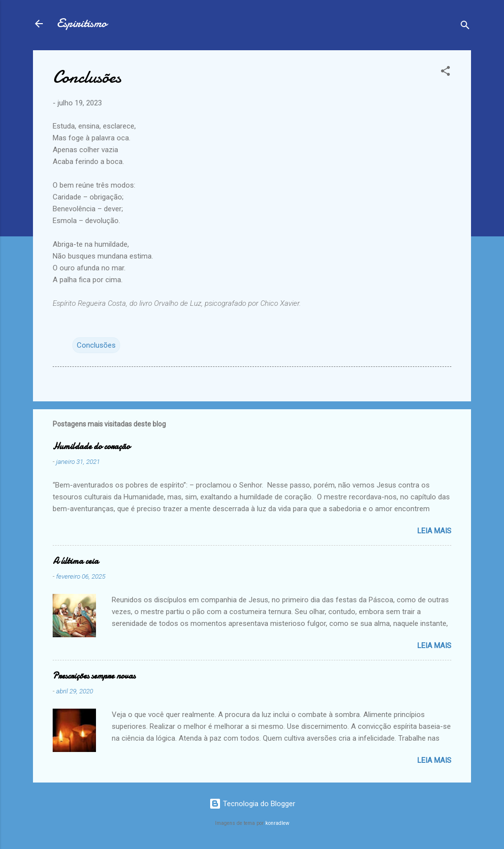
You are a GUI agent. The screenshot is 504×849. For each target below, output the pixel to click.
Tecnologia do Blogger (252, 804)
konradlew (277, 823)
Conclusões (96, 345)
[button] (445, 73)
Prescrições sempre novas (94, 676)
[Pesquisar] (465, 27)
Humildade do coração (91, 446)
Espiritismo (82, 23)
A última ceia (76, 561)
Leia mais (434, 531)
